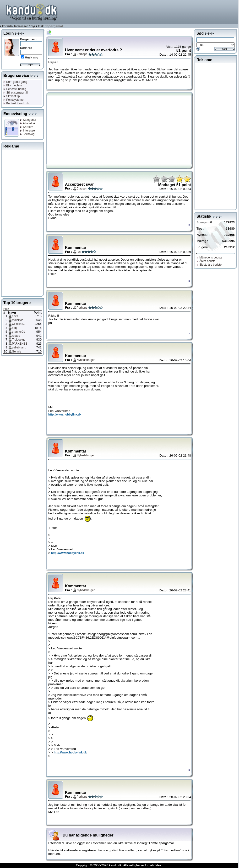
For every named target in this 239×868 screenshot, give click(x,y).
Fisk (41, 26)
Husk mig (32, 57)
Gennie (17, 352)
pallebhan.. (19, 347)
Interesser (21, 26)
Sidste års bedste (209, 265)
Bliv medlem (13, 85)
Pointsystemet (14, 100)
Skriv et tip (11, 96)
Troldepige (19, 340)
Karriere (27, 127)
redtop (16, 336)
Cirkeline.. (18, 324)
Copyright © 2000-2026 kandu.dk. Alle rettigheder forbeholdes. (119, 865)
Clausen (82, 189)
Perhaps (82, 54)
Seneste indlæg (15, 89)
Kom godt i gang (15, 82)
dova (15, 316)
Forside (7, 26)
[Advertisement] (151, 12)
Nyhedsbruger (86, 360)
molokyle (18, 320)
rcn (79, 252)
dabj (15, 328)
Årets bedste (206, 261)
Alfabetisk (28, 123)
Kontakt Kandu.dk (16, 103)
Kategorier (28, 120)
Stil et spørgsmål (16, 93)
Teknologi (28, 134)
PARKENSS (20, 344)
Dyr (33, 26)
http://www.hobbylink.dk (65, 415)
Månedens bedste (209, 258)
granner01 (19, 332)
